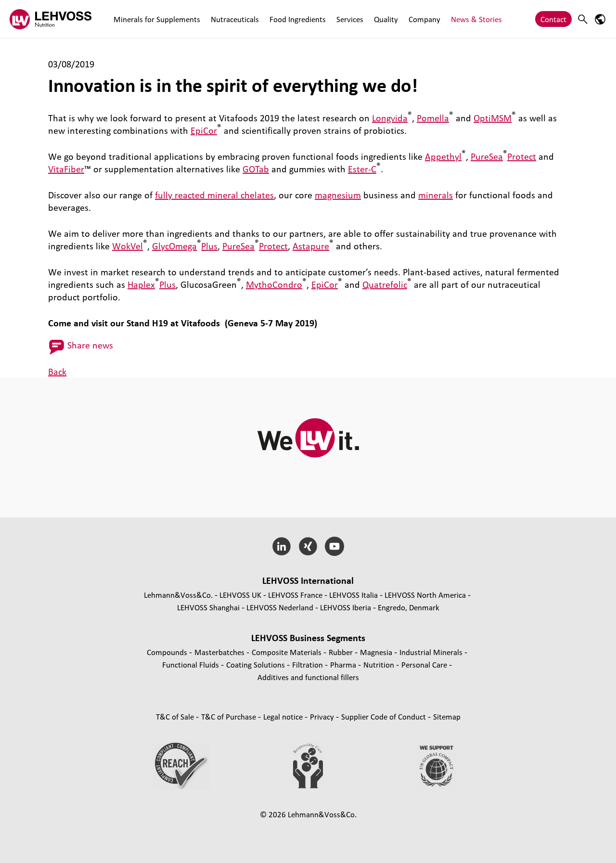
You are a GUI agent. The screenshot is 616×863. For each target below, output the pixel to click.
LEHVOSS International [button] (308, 580)
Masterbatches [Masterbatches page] (220, 652)
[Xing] (308, 546)
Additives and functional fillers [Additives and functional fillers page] (308, 677)
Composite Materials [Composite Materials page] (288, 652)
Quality (386, 19)
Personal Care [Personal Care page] (425, 664)
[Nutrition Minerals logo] (51, 19)
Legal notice (284, 716)
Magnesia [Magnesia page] (377, 652)
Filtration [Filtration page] (308, 664)
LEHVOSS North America (425, 595)
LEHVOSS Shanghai (208, 607)
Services (350, 19)
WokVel (128, 246)
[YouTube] (334, 546)
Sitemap (447, 716)
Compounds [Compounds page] (168, 652)
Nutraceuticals (235, 19)
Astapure (311, 246)
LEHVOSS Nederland (280, 607)
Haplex (141, 284)
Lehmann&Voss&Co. (178, 595)
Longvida (390, 118)
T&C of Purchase (230, 716)
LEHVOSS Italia (353, 595)
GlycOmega (174, 246)
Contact (553, 19)
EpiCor (204, 130)
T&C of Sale (176, 716)
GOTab (256, 169)
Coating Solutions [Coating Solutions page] (257, 664)
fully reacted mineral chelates (214, 195)
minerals (436, 195)
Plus (209, 246)
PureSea (487, 156)
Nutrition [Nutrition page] (380, 664)
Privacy (323, 716)
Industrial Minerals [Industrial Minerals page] (432, 652)
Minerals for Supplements (157, 19)
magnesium (338, 195)
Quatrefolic (385, 284)
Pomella (433, 118)
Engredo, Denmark (409, 607)
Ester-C (362, 169)
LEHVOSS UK (240, 595)
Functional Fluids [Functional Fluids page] (192, 664)
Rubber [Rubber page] (342, 652)
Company (424, 19)
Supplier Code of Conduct (385, 716)
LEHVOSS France (295, 595)
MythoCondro (274, 284)
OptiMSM (493, 118)
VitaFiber (66, 169)
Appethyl (443, 156)
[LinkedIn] (282, 546)
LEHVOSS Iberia (346, 607)
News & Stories (476, 19)
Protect (522, 156)
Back (57, 372)
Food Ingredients (298, 19)
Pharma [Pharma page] (344, 664)
